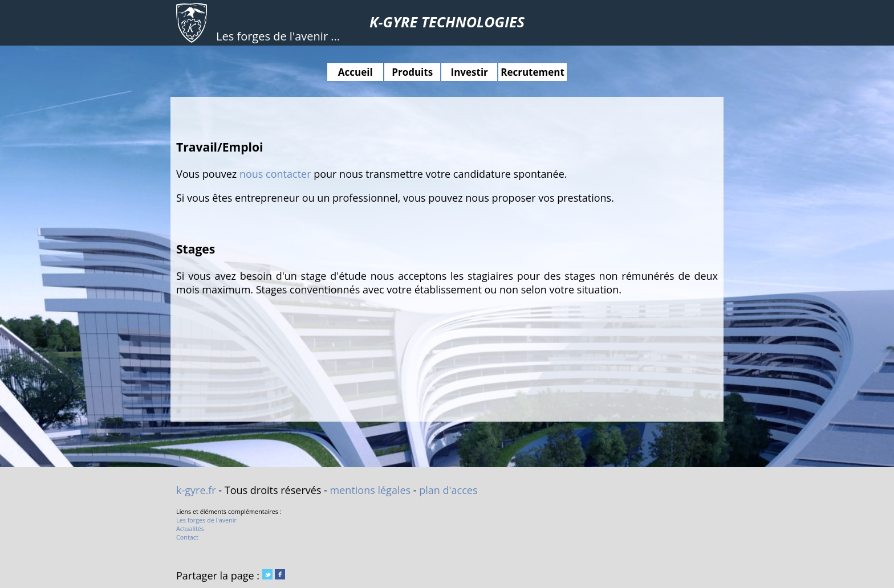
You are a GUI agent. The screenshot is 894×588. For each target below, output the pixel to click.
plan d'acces (448, 490)
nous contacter (275, 174)
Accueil (355, 72)
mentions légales (371, 490)
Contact (187, 537)
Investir (470, 72)
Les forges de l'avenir (206, 520)
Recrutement (533, 72)
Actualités (190, 528)
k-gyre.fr (196, 490)
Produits (412, 72)
